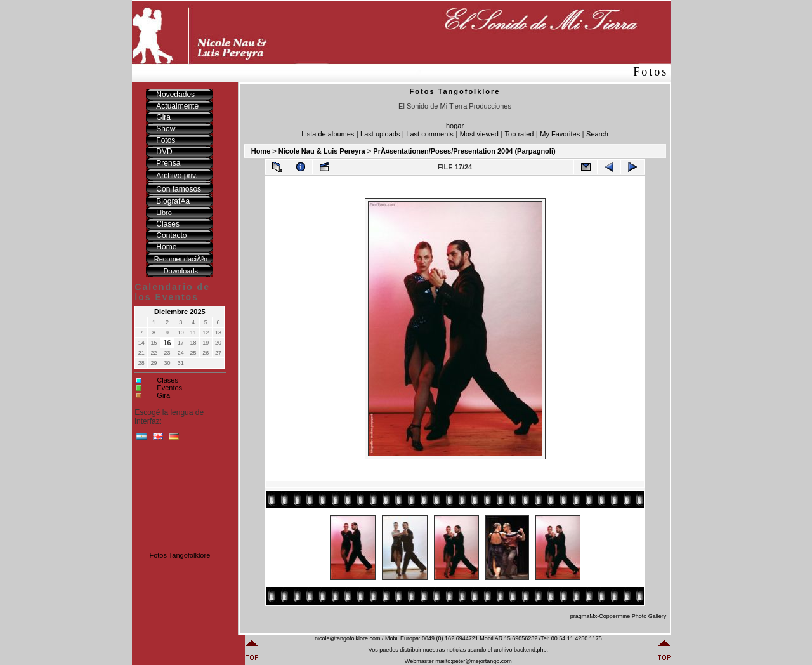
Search (597, 134)
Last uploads (380, 134)
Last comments (430, 134)
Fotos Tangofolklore (180, 555)
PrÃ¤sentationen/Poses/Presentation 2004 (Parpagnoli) (464, 151)
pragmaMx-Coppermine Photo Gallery (619, 616)
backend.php (530, 650)
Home (261, 151)
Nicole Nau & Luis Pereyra (322, 151)
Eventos (169, 388)
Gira (163, 395)
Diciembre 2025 (180, 312)
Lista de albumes (328, 134)
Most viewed (479, 134)
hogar (455, 126)
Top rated (520, 134)
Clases (167, 380)
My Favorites (560, 134)
